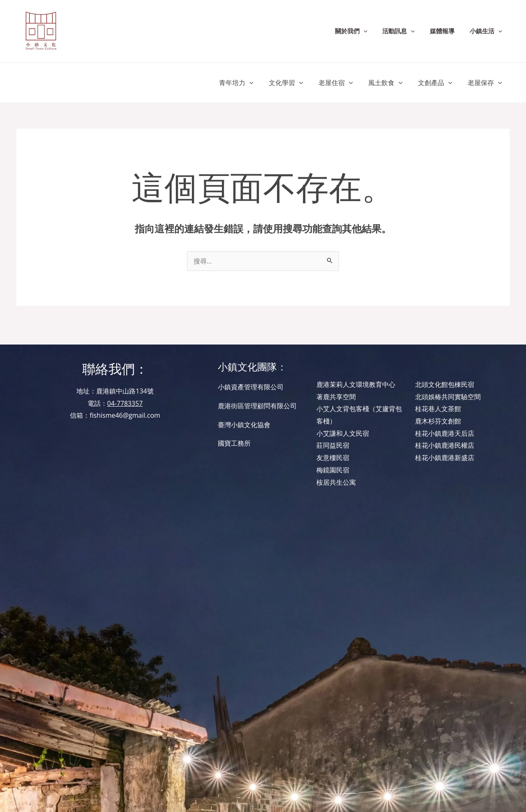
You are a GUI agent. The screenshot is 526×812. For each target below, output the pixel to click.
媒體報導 (446, 31)
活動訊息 (405, 31)
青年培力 (248, 83)
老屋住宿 (344, 83)
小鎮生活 (487, 31)
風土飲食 (391, 83)
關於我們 (361, 31)
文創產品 (438, 83)
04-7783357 (125, 403)
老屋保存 (486, 83)
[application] (373, 31)
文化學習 (296, 83)
